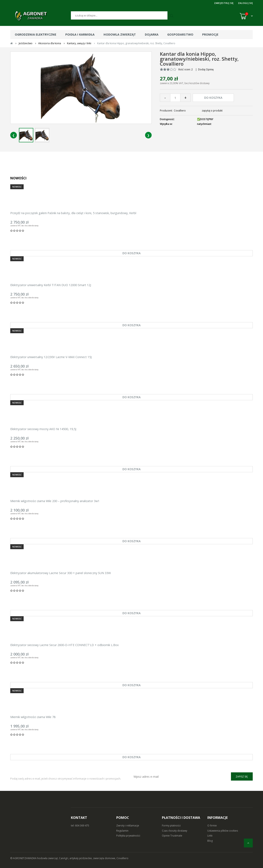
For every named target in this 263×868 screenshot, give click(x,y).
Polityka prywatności (128, 836)
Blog (210, 841)
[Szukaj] (119, 15)
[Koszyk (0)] (246, 16)
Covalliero (180, 111)
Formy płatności (171, 826)
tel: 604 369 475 (80, 826)
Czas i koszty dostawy (175, 831)
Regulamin (122, 831)
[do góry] (248, 843)
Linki (210, 836)
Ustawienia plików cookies (223, 831)
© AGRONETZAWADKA (24, 858)
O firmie (212, 826)
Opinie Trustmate (172, 836)
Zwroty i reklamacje (128, 826)
